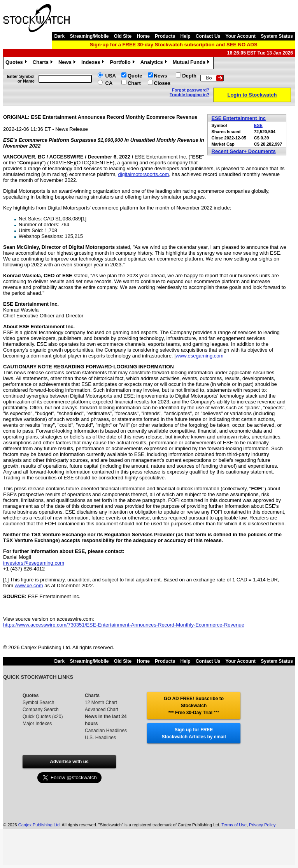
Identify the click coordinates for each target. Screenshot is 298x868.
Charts (44, 63)
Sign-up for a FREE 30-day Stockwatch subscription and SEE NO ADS (174, 45)
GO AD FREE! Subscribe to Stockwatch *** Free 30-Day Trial (194, 706)
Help (186, 36)
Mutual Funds (192, 63)
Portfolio (123, 63)
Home (143, 36)
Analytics (155, 63)
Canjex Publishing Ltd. (39, 825)
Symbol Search (38, 702)
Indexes (94, 63)
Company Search (41, 710)
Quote (135, 76)
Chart (134, 83)
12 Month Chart (101, 702)
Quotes (17, 63)
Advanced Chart (102, 710)
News (68, 63)
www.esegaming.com (199, 356)
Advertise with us (69, 762)
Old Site (123, 36)
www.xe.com (29, 585)
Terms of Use (234, 825)
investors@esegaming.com (34, 563)
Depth (189, 76)
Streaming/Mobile (89, 36)
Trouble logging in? (189, 95)
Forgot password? (191, 90)
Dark (59, 36)
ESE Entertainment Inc (239, 118)
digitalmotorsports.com (143, 174)
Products (165, 36)
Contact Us (208, 36)
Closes (162, 83)
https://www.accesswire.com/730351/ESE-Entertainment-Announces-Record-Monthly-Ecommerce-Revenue (124, 625)
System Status (277, 36)
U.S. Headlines (100, 738)
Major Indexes (37, 724)
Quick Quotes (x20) (43, 717)
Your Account (241, 36)
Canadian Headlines (106, 731)
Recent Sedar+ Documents (244, 151)
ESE (258, 125)
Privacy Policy (262, 825)
